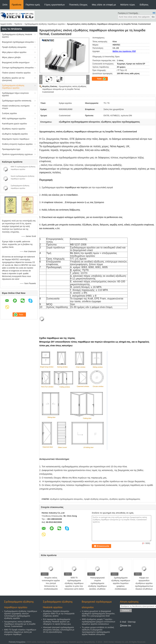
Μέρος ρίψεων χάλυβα (11, 57)
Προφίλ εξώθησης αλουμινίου (14, 47)
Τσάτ (101, 79)
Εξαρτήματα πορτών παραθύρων (16, 139)
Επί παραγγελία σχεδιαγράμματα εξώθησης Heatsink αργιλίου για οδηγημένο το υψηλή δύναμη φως (57, 622)
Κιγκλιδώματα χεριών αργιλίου (14, 124)
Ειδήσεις (144, 5)
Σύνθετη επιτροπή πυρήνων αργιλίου (17, 144)
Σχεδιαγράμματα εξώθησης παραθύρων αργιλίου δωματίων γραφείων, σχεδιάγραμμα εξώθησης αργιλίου (121, 585)
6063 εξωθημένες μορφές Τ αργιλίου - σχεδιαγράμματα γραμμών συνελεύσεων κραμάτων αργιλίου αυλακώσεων (99, 622)
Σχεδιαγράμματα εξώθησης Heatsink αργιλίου (17, 36)
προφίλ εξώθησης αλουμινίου (96, 499)
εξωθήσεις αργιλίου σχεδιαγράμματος (125, 499)
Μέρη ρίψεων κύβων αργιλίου (14, 52)
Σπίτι (5, 5)
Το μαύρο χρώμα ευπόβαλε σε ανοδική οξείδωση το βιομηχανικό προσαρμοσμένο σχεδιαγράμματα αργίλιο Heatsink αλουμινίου (98, 631)
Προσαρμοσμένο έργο (11, 149)
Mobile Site (125, 626)
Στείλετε (126, 610)
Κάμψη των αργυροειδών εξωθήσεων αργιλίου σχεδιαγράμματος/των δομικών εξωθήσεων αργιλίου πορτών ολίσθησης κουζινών (144, 586)
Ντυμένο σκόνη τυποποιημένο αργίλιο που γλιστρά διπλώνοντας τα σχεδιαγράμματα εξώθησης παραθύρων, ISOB (51, 586)
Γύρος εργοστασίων (55, 5)
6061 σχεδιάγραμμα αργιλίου (14, 119)
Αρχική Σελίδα (6, 24)
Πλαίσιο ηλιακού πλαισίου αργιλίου (16, 73)
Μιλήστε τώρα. (128, 5)
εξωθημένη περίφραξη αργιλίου (15, 134)
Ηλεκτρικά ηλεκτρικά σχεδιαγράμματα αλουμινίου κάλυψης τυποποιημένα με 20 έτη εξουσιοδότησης (59, 630)
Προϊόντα (17, 5)
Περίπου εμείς (33, 5)
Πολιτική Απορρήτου (17, 642)
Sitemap (132, 622)
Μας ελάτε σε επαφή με (104, 5)
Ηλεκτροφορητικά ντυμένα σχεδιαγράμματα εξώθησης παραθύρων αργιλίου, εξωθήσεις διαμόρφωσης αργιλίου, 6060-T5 (97, 586)
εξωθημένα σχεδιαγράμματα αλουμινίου (66, 499)
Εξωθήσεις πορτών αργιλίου (14, 129)
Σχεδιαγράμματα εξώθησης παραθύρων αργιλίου (45, 24)
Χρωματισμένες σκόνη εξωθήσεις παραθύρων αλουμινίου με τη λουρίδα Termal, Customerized (64, 89)
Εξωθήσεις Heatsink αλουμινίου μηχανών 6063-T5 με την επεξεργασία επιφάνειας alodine (59, 614)
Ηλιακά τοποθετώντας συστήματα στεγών (16, 107)
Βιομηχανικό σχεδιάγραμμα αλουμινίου (18, 42)
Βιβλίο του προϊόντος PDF (124, 51)
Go (153, 17)
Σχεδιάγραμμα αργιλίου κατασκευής (17, 101)
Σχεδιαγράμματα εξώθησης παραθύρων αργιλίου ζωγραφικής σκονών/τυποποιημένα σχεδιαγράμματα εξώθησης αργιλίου (21, 615)
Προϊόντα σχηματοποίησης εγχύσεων (17, 154)
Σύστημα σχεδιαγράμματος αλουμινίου (18, 68)
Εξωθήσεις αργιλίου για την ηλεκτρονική (13, 79)
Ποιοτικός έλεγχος (78, 5)
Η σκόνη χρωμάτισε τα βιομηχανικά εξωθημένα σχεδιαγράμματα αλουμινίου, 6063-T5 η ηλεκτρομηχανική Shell (99, 614)
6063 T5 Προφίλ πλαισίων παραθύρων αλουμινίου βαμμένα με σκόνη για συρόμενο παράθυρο (20, 632)
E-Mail (123, 622)
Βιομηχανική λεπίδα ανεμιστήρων (16, 63)
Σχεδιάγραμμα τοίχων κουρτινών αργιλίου (15, 94)
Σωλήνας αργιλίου (9, 113)
